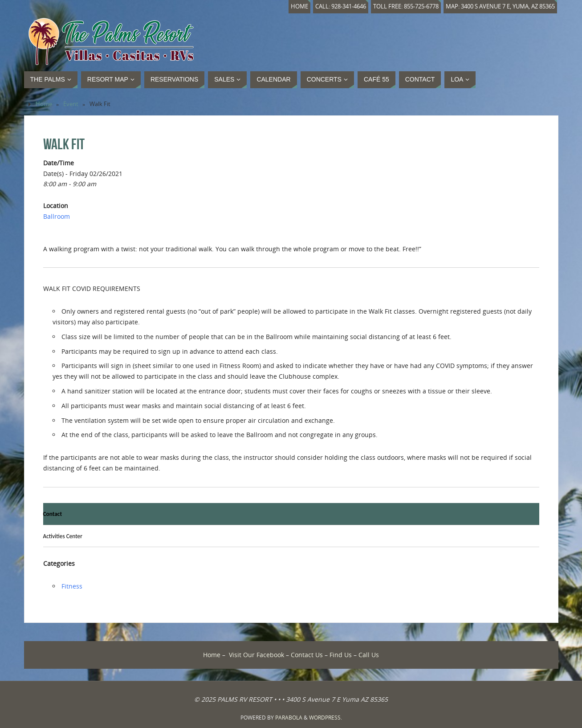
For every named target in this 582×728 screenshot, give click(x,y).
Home (299, 6)
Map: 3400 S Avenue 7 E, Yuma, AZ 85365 (500, 6)
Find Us (341, 655)
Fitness (72, 586)
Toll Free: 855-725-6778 (406, 6)
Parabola (289, 718)
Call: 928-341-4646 (341, 6)
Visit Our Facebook (256, 655)
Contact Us (307, 655)
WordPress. (326, 718)
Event (71, 104)
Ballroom (57, 216)
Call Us (369, 655)
